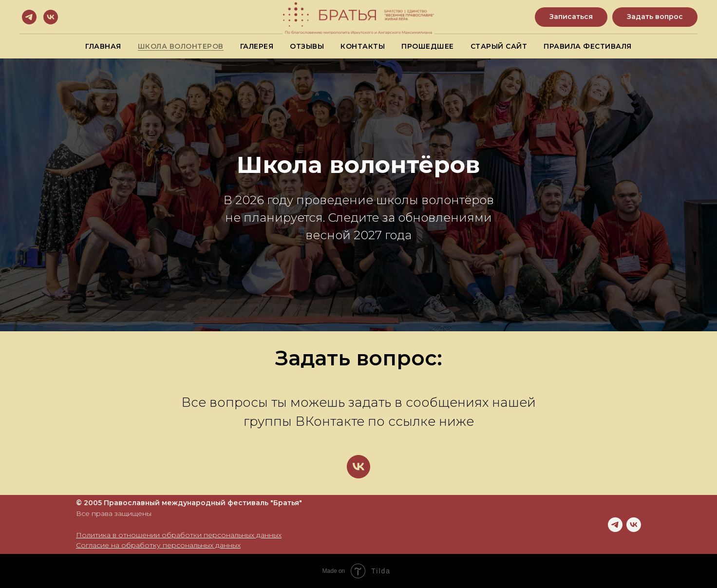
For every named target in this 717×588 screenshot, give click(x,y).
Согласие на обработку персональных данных (158, 545)
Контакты (363, 46)
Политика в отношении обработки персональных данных (179, 535)
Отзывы (307, 46)
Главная (103, 46)
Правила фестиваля (588, 46)
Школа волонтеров (181, 46)
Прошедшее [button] (428, 46)
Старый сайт (499, 46)
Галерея (257, 46)
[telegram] (29, 17)
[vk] (51, 17)
